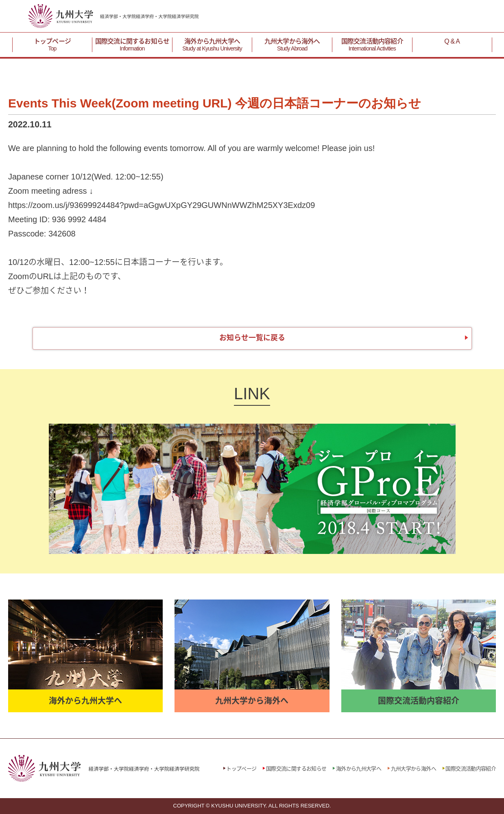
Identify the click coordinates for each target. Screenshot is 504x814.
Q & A (452, 41)
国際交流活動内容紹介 (372, 45)
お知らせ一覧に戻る (252, 338)
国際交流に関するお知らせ (132, 45)
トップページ (52, 45)
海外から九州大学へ (212, 45)
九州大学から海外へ (292, 45)
